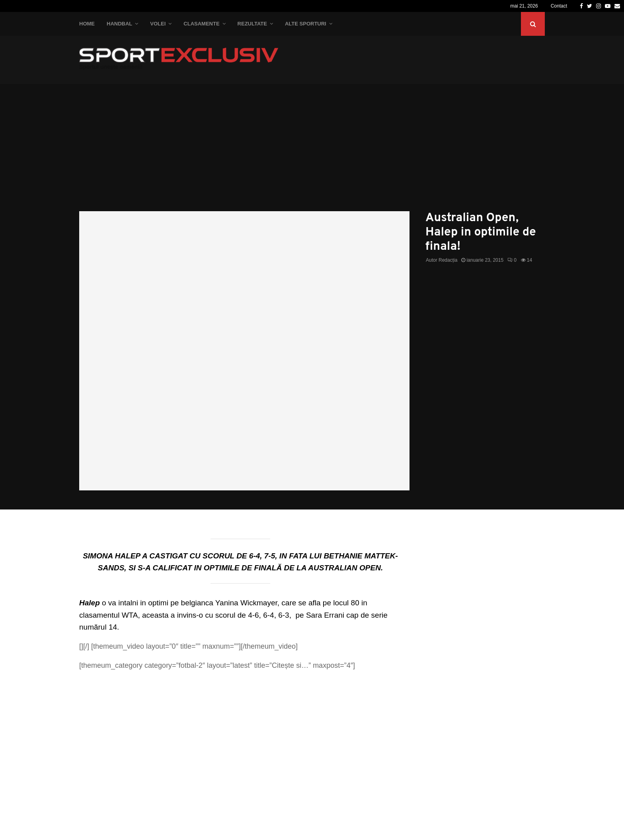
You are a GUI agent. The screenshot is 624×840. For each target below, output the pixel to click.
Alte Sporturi (306, 24)
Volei (158, 24)
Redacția (448, 260)
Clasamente (201, 24)
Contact (559, 6)
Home (87, 24)
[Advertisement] (312, 152)
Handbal (119, 24)
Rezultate (252, 24)
